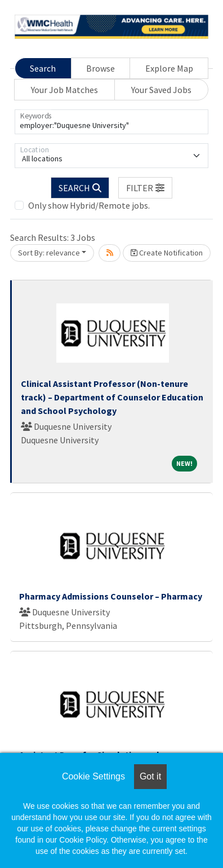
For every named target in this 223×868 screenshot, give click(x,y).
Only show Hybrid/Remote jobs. (89, 205)
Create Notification (167, 253)
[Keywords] (111, 122)
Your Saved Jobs (161, 90)
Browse (101, 68)
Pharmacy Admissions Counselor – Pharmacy (111, 596)
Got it (150, 776)
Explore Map (169, 68)
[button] (145, 188)
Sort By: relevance (49, 253)
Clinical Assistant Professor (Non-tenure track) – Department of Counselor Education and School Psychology (112, 397)
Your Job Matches (64, 90)
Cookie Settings (93, 776)
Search (43, 68)
